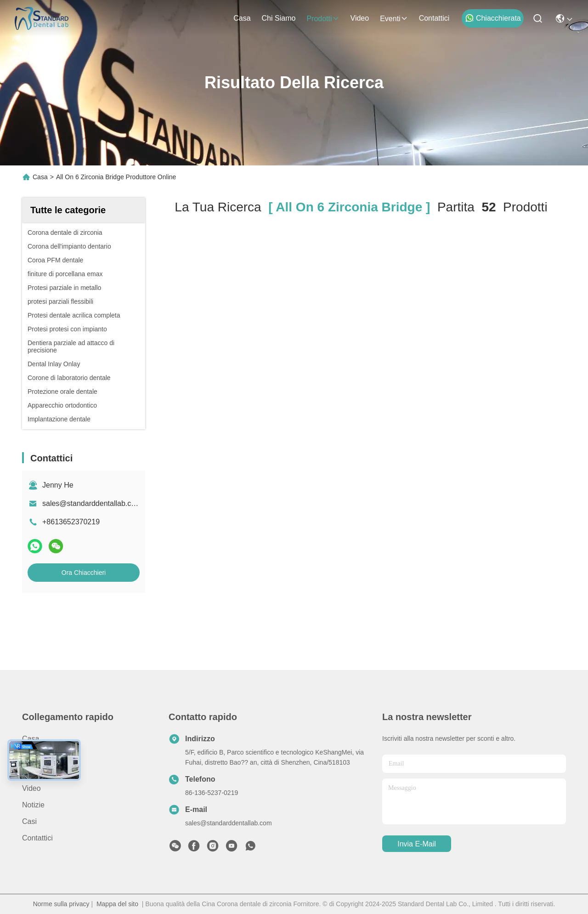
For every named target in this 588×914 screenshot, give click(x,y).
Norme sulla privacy (61, 904)
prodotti (323, 19)
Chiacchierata (493, 18)
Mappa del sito (117, 904)
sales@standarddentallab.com (92, 503)
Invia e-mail (417, 844)
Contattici (434, 18)
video (360, 18)
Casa (242, 18)
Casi (29, 821)
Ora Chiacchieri (84, 573)
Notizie (33, 805)
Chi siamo (279, 18)
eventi (394, 19)
